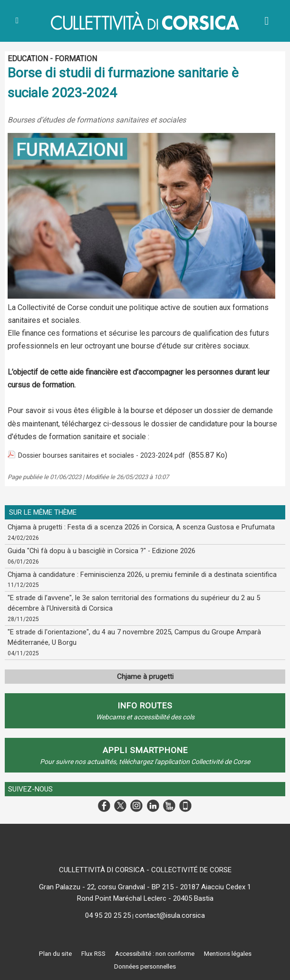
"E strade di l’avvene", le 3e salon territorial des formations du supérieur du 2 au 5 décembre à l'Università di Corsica (144, 602)
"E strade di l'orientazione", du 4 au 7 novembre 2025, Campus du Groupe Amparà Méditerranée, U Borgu (130, 635)
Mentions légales (237, 950)
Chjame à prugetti (145, 674)
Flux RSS (88, 950)
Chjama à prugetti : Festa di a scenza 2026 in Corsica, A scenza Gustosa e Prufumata (135, 527)
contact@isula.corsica (170, 912)
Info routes (145, 703)
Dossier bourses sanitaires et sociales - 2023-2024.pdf (111, 455)
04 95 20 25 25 (108, 912)
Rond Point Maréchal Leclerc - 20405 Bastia (145, 895)
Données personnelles (145, 963)
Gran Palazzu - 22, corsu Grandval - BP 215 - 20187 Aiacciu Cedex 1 (145, 883)
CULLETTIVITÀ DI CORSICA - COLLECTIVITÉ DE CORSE (145, 866)
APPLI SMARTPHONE (145, 747)
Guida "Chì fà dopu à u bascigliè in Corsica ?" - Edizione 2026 (97, 550)
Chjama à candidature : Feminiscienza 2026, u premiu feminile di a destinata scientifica (137, 574)
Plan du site (45, 950)
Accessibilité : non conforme (156, 950)
